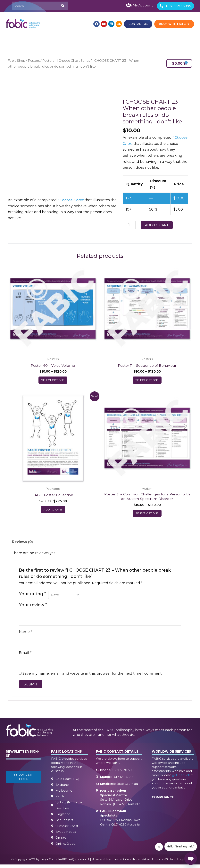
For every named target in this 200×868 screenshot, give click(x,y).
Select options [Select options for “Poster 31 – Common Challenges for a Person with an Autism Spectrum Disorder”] (147, 514)
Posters (35, 61)
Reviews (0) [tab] (23, 543)
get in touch (181, 777)
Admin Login (151, 863)
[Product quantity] (129, 225)
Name (25, 634)
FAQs (72, 863)
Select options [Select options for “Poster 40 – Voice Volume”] (53, 381)
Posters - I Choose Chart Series (70, 61)
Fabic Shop (17, 61)
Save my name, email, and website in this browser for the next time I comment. (92, 676)
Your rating (33, 595)
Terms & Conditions (126, 863)
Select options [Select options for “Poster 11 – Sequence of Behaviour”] (147, 381)
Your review (33, 606)
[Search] (62, 6)
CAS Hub (168, 863)
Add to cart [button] (53, 511)
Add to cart (157, 225)
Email (25, 655)
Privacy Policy (101, 863)
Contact (84, 863)
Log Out (183, 863)
